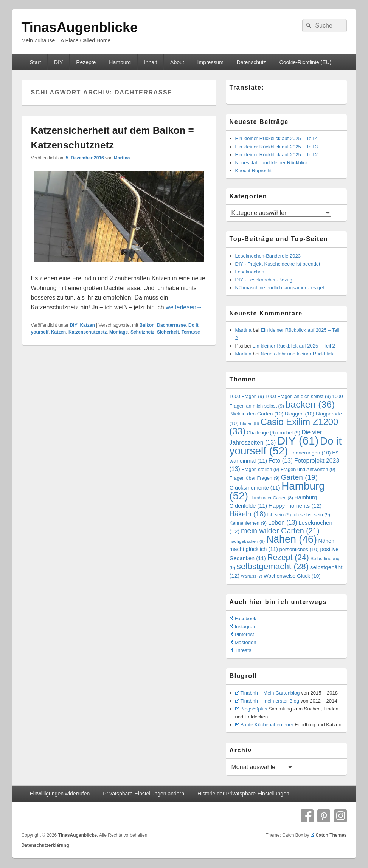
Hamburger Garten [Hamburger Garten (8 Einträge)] (271, 498)
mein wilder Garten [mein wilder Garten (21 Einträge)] (280, 531)
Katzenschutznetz (88, 332)
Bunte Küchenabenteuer (264, 725)
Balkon (147, 325)
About (177, 62)
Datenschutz (252, 62)
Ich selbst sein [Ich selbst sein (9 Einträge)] (311, 515)
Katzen (87, 325)
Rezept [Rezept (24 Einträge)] (288, 557)
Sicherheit (168, 332)
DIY (58, 62)
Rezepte (86, 62)
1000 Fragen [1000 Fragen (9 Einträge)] (247, 396)
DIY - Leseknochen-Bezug (264, 280)
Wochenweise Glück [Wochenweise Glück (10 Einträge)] (292, 576)
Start (35, 62)
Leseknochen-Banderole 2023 (268, 256)
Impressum (210, 62)
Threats (241, 650)
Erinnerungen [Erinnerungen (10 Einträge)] (310, 453)
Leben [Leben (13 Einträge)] (283, 523)
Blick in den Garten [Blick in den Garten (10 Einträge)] (257, 414)
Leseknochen (250, 272)
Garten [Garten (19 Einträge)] (299, 477)
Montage (119, 332)
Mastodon (243, 642)
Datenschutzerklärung (45, 845)
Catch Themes (329, 835)
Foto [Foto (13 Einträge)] (281, 461)
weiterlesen (184, 307)
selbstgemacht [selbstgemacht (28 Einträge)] (273, 566)
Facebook (243, 619)
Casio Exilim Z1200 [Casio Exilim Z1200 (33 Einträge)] (284, 426)
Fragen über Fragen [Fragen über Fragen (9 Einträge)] (255, 478)
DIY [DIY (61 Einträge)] (298, 441)
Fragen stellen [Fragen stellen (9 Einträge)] (260, 469)
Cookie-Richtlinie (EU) (306, 62)
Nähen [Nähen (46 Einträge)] (292, 539)
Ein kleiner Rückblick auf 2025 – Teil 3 (277, 147)
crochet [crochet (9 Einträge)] (289, 433)
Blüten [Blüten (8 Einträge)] (249, 423)
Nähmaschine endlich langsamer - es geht (281, 288)
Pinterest (242, 634)
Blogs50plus (251, 709)
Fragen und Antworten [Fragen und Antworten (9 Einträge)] (308, 469)
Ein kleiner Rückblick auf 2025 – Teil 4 (277, 138)
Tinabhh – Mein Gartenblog (268, 693)
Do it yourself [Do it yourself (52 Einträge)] (286, 446)
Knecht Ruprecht (254, 171)
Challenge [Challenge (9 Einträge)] (262, 433)
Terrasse (191, 332)
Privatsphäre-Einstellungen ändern (144, 794)
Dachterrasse (171, 325)
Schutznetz (142, 332)
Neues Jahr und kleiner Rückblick (272, 163)
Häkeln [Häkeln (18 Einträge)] (248, 514)
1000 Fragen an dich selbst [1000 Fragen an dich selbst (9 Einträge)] (298, 396)
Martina (122, 158)
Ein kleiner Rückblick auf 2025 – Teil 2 (277, 155)
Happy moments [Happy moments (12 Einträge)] (295, 506)
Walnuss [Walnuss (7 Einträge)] (252, 576)
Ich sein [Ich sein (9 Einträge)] (279, 515)
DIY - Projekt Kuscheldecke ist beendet (278, 264)
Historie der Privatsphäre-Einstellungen (243, 794)
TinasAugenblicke (80, 27)
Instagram (243, 626)
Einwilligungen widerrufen (60, 794)
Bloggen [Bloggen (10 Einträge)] (300, 414)
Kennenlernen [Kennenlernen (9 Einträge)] (248, 523)
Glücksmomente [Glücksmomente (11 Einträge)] (255, 488)
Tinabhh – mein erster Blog (267, 701)
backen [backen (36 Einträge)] (310, 404)
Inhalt (151, 62)
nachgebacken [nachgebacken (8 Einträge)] (247, 541)
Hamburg (120, 62)
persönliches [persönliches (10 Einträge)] (299, 549)
